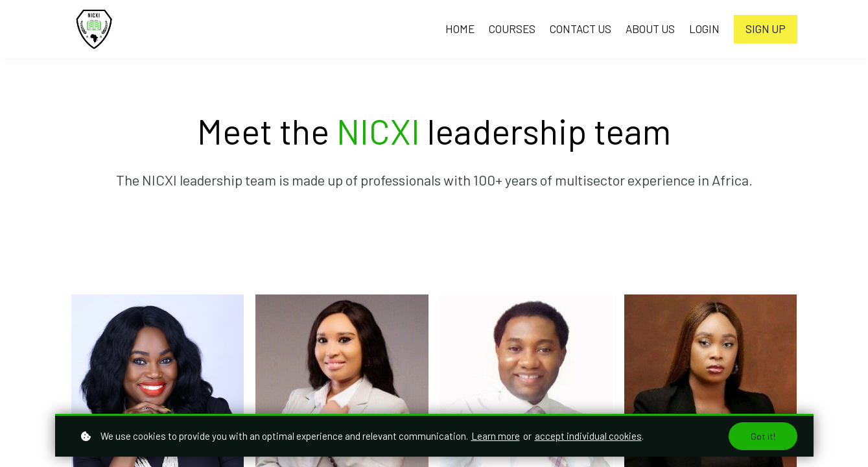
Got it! (763, 436)
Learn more (496, 436)
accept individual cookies (588, 436)
